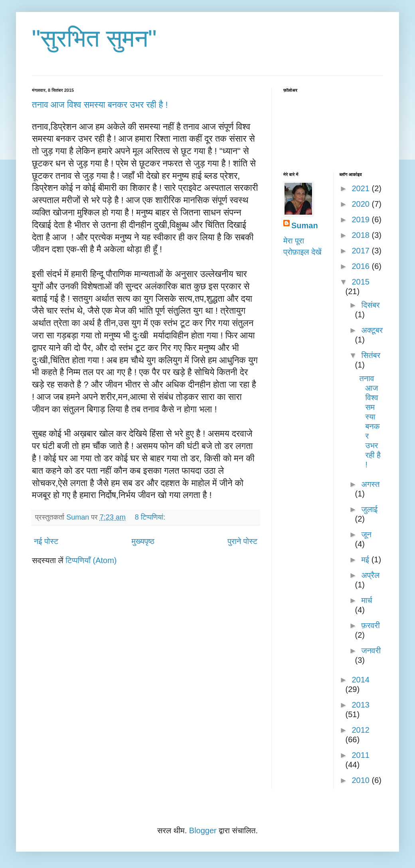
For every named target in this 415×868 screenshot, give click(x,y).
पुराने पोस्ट (242, 541)
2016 (362, 266)
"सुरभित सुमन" (94, 39)
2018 (362, 235)
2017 (362, 251)
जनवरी (371, 651)
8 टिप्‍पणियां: (151, 517)
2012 (361, 730)
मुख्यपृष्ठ (143, 541)
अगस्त (370, 484)
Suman (305, 225)
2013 (361, 705)
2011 (361, 755)
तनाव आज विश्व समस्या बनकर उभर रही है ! (100, 105)
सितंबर (371, 355)
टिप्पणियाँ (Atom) (91, 560)
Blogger (203, 830)
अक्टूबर (372, 330)
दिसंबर (370, 305)
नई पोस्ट (46, 541)
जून (366, 534)
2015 (361, 282)
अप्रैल (370, 575)
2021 (362, 188)
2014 (361, 680)
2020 (362, 204)
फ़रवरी (370, 625)
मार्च (367, 600)
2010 (362, 780)
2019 (362, 219)
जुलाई (369, 509)
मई (366, 560)
